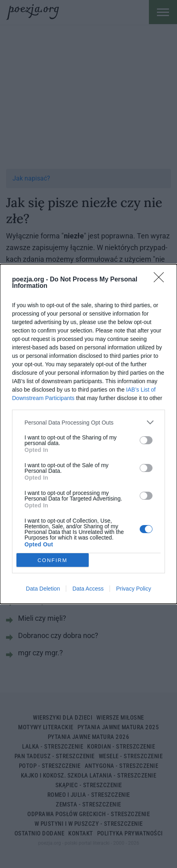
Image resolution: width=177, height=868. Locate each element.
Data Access (88, 589)
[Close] (161, 280)
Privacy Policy (133, 589)
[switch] (146, 440)
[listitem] (88, 422)
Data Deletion (43, 589)
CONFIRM (52, 560)
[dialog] (88, 434)
